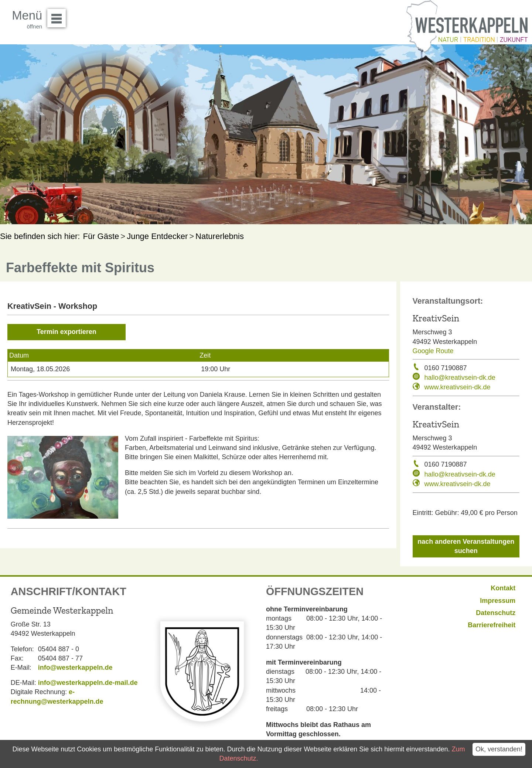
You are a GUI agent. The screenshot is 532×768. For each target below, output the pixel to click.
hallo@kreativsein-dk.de (460, 378)
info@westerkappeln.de (75, 668)
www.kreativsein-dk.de (458, 387)
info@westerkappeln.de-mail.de (88, 683)
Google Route (433, 351)
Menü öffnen (59, 16)
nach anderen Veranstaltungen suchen (466, 546)
